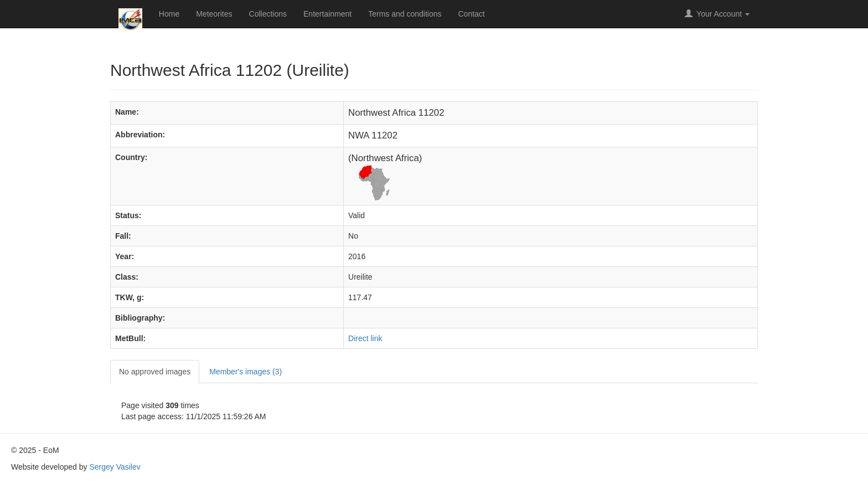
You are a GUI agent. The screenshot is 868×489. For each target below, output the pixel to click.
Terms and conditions (405, 14)
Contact (472, 14)
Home (169, 14)
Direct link (365, 338)
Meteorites (214, 14)
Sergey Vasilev (115, 467)
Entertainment (327, 14)
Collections (268, 14)
